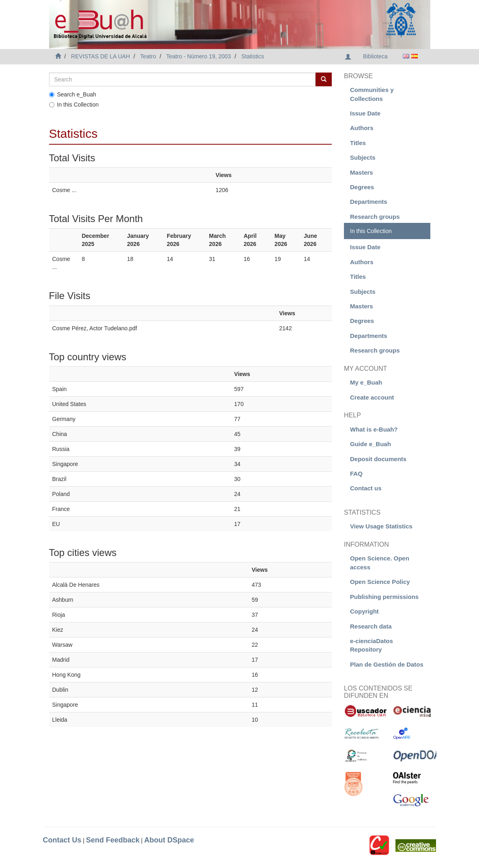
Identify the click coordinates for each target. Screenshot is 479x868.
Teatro (148, 56)
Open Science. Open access (380, 562)
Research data (371, 626)
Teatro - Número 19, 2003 (199, 56)
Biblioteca (375, 56)
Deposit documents (378, 459)
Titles (358, 143)
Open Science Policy (380, 582)
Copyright (364, 611)
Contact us (366, 488)
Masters (362, 172)
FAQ (356, 474)
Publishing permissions (384, 597)
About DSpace (169, 840)
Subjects (363, 157)
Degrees (362, 187)
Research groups (375, 217)
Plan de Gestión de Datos (387, 664)
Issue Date (365, 113)
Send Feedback (113, 840)
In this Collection (74, 105)
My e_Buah (366, 382)
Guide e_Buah (371, 444)
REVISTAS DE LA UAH (100, 56)
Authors (362, 128)
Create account (372, 397)
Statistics (253, 56)
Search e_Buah (73, 94)
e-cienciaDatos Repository (372, 645)
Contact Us (62, 840)
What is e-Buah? (374, 429)
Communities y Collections (372, 94)
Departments (369, 202)
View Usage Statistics (381, 526)
